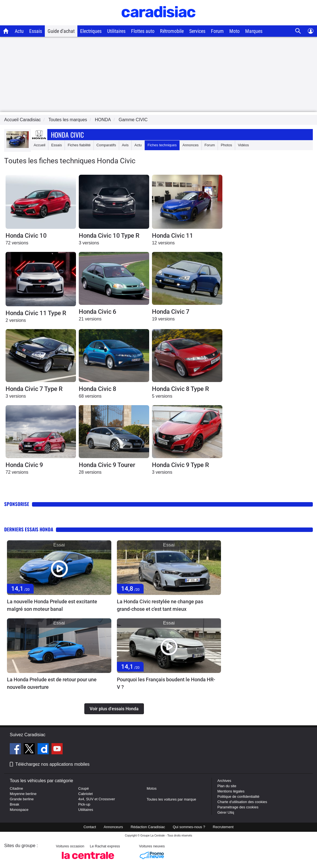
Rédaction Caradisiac (148, 827)
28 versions (90, 472)
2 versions (16, 320)
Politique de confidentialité (238, 797)
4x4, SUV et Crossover (97, 799)
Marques (254, 31)
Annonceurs (113, 827)
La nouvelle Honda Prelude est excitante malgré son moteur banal (52, 605)
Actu (19, 31)
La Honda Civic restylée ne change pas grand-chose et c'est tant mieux (160, 605)
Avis (125, 145)
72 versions (17, 243)
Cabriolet (85, 794)
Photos (226, 145)
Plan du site (227, 786)
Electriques (91, 31)
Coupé (83, 788)
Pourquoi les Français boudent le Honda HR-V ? (166, 683)
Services (197, 31)
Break (14, 804)
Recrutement (223, 827)
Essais (36, 31)
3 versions (89, 243)
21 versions (90, 319)
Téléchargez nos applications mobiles (52, 764)
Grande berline (22, 799)
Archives (224, 781)
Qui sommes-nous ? (189, 827)
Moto (234, 31)
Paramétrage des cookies (238, 807)
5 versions (162, 396)
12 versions (163, 243)
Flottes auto (143, 31)
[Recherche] (298, 31)
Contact (90, 827)
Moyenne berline (23, 794)
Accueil (40, 145)
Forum (217, 31)
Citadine (16, 788)
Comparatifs (106, 145)
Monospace (19, 810)
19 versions (163, 319)
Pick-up (84, 804)
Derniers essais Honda (29, 529)
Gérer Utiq (226, 812)
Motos (152, 788)
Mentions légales (231, 791)
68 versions (90, 396)
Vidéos (244, 145)
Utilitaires (116, 31)
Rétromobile (172, 31)
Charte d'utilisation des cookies (242, 802)
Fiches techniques (162, 145)
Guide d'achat (61, 31)
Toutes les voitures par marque (171, 799)
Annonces (191, 145)
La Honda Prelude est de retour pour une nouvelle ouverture (52, 683)
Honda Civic (67, 135)
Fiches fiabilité (79, 145)
